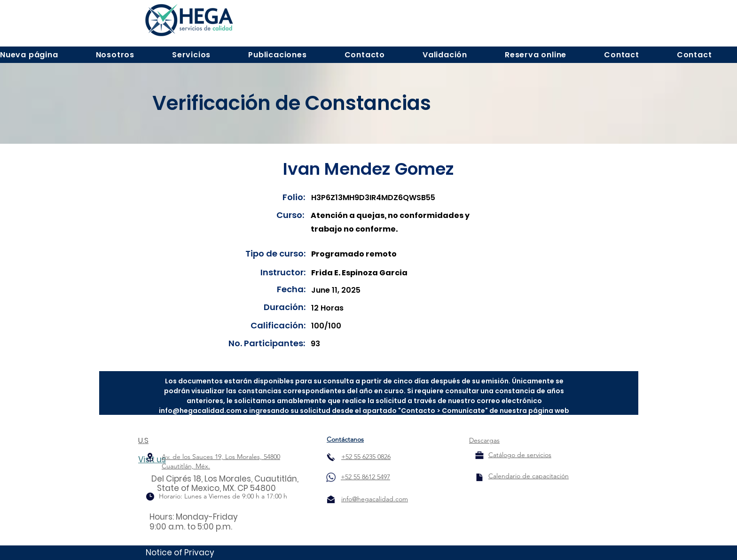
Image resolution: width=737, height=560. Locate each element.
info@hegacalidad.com (200, 411)
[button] (115, 55)
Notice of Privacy (180, 552)
